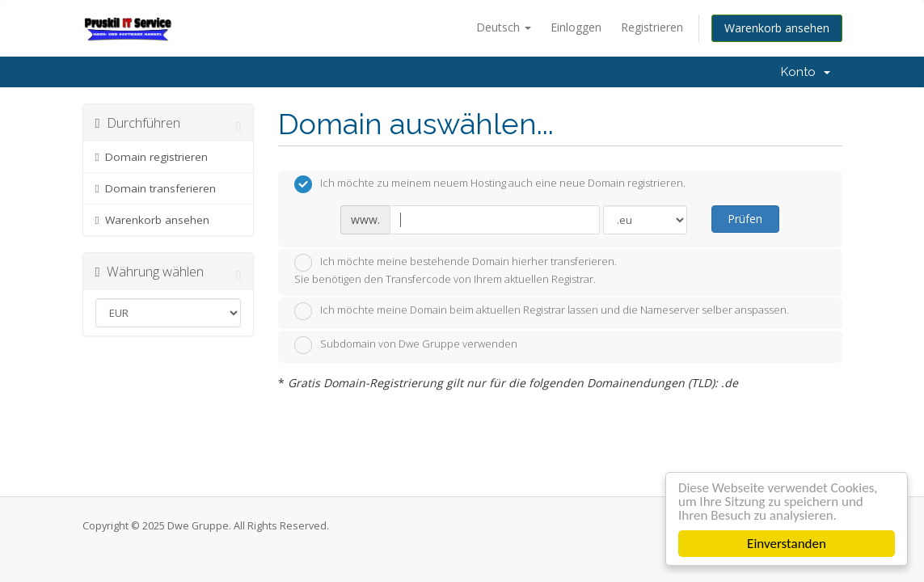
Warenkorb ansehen (777, 28)
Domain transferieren (156, 188)
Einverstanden (787, 544)
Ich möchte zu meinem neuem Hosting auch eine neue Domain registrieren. (490, 184)
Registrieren (652, 27)
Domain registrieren (152, 157)
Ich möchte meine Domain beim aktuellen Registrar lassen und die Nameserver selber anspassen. (542, 311)
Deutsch (504, 27)
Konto (806, 72)
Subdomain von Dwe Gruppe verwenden (406, 345)
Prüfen (745, 219)
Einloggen (576, 27)
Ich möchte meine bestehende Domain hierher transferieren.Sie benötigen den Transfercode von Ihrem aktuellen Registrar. (456, 270)
